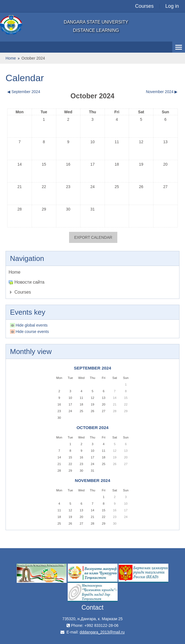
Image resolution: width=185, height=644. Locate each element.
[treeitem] (92, 272)
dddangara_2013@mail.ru (102, 632)
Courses (144, 6)
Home (15, 272)
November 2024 (92, 480)
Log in (172, 6)
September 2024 (92, 368)
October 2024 (33, 58)
